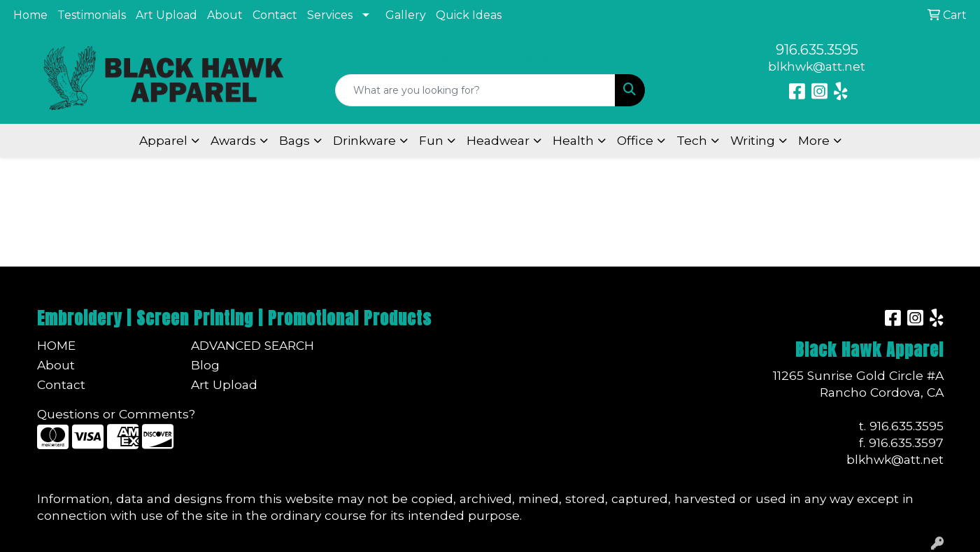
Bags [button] (294, 140)
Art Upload (166, 15)
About (225, 15)
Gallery (406, 15)
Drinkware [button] (364, 140)
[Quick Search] (475, 90)
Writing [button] (753, 140)
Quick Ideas (469, 15)
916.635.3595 (817, 50)
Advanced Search (253, 345)
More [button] (814, 140)
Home (30, 15)
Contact (275, 15)
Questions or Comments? (116, 414)
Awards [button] (233, 140)
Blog (205, 365)
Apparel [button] (163, 140)
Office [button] (635, 140)
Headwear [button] (498, 140)
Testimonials (92, 15)
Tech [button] (692, 140)
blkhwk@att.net (817, 66)
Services (330, 15)
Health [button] (573, 140)
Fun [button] (431, 140)
